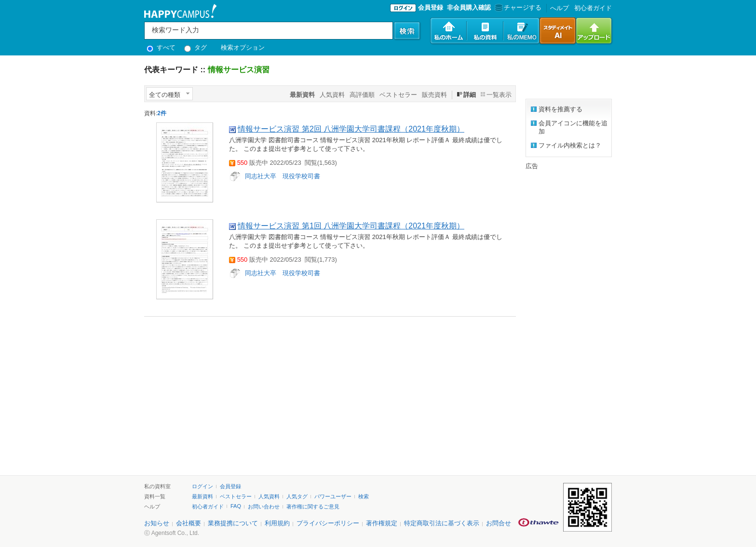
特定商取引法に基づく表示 (442, 523)
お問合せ (499, 523)
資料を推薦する (560, 109)
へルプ (560, 8)
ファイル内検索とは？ (570, 145)
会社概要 (189, 523)
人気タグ (297, 496)
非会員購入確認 (469, 7)
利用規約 (277, 523)
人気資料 (332, 95)
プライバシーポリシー (328, 523)
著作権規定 (382, 523)
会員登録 (431, 7)
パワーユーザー (333, 496)
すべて (161, 47)
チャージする (517, 7)
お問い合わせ (264, 507)
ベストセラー (398, 95)
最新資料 (202, 496)
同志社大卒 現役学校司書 (283, 176)
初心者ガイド (593, 8)
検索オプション (243, 47)
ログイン (202, 486)
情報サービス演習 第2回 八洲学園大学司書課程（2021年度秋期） (351, 129)
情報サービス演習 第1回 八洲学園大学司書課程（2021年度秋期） (351, 226)
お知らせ (157, 523)
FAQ (236, 506)
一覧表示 (499, 95)
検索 (364, 496)
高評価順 (362, 95)
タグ (196, 47)
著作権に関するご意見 (313, 507)
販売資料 (434, 95)
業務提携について (233, 523)
